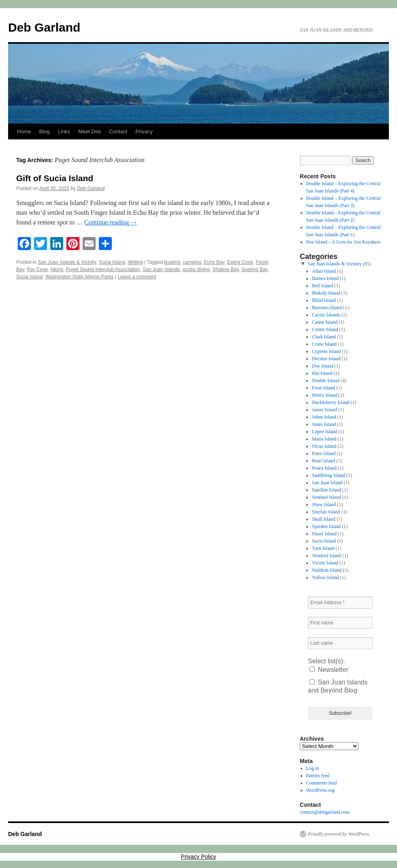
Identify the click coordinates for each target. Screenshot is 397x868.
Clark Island (324, 337)
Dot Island (322, 373)
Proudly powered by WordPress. (339, 834)
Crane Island (324, 344)
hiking (57, 269)
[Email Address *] (340, 603)
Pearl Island (323, 461)
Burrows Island (327, 308)
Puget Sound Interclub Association (103, 269)
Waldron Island (327, 570)
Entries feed (318, 776)
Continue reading (111, 222)
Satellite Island (327, 490)
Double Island (326, 381)
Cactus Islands (326, 315)
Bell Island (322, 286)
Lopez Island (324, 432)
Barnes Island (325, 278)
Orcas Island (324, 446)
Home (24, 131)
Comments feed (322, 783)
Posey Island (324, 468)
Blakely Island (326, 293)
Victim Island (325, 563)
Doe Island (322, 366)
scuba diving (196, 269)
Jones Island (324, 424)
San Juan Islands (161, 269)
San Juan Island (327, 483)
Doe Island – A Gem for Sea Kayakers (344, 242)
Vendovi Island (327, 556)
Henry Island (324, 395)
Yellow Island (325, 577)
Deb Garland (44, 27)
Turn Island (323, 548)
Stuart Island (324, 534)
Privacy (144, 131)
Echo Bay (214, 262)
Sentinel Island (327, 497)
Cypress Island (326, 351)
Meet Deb (90, 131)
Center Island (325, 329)
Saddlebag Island (329, 475)
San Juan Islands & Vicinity (67, 262)
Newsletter (329, 670)
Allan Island (324, 271)
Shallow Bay (225, 269)
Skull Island (324, 519)
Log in (313, 768)
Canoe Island (325, 322)
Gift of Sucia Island (55, 178)
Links (64, 131)
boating (172, 262)
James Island (324, 410)
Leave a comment (137, 277)
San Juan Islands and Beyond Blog (338, 686)
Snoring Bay (254, 269)
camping (192, 262)
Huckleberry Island (331, 402)
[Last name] (340, 643)
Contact (118, 131)
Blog (45, 131)
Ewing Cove (240, 262)
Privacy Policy (198, 857)
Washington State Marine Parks (79, 277)
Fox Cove (37, 269)
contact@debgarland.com (325, 812)
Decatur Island (326, 359)
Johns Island (324, 417)
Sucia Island (112, 262)
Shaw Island (324, 505)
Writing (136, 262)
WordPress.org (320, 790)
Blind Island (324, 300)
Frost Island (323, 388)
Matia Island (324, 439)
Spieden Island (326, 526)
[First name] (340, 623)
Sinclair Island (326, 512)
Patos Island (324, 453)
